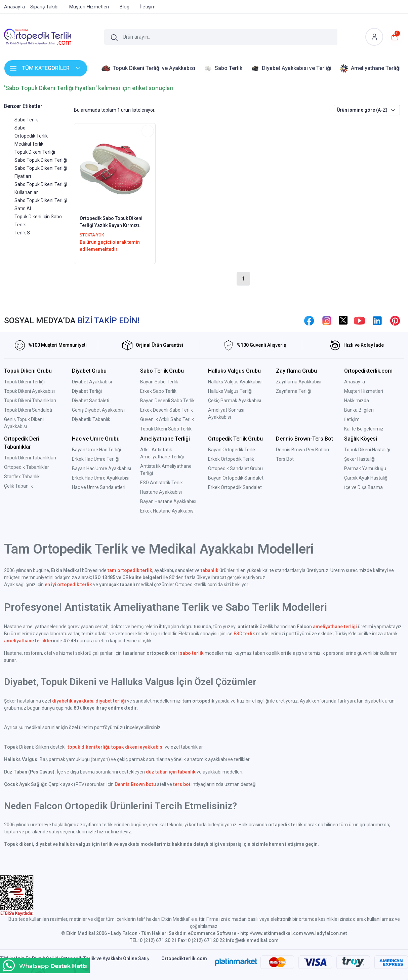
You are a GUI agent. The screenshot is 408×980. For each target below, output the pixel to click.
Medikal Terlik (29, 144)
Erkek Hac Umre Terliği (96, 459)
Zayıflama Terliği (294, 391)
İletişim (352, 419)
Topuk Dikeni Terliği (35, 152)
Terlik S (22, 233)
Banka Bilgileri (359, 410)
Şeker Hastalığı (360, 459)
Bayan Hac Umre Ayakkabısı (101, 468)
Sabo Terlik (26, 120)
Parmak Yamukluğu (365, 468)
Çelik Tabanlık (18, 486)
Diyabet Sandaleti (91, 401)
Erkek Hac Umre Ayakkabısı (101, 478)
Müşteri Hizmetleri (364, 391)
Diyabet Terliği (87, 391)
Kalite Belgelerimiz (364, 429)
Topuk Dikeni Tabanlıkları (30, 401)
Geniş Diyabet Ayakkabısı (98, 410)
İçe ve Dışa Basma (363, 487)
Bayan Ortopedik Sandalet (236, 478)
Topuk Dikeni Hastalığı (367, 450)
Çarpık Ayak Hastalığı (366, 478)
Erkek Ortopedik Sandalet (235, 487)
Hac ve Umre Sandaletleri (99, 487)
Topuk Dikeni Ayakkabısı (29, 391)
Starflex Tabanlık (22, 477)
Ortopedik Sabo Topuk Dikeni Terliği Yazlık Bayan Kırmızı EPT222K (111, 222)
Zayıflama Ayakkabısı (299, 382)
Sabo (20, 128)
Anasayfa (355, 382)
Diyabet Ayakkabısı (92, 382)
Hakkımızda (357, 401)
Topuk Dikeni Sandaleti (28, 410)
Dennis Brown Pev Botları (302, 450)
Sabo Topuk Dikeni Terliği (41, 160)
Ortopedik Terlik (31, 136)
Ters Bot (285, 459)
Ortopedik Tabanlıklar (27, 467)
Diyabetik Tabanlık (91, 419)
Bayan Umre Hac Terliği (96, 450)
